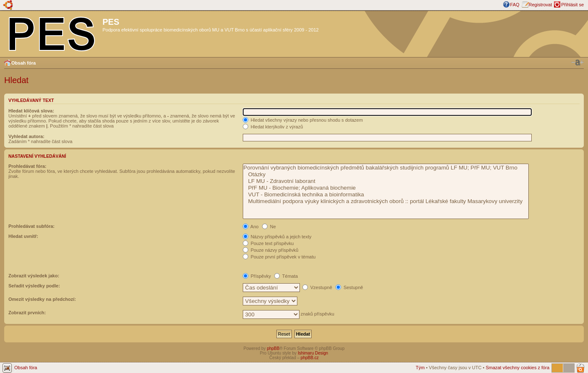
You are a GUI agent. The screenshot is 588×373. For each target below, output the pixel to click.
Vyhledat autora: (26, 136)
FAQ (515, 5)
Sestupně (349, 287)
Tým (420, 368)
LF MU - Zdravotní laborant (386, 181)
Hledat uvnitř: (23, 236)
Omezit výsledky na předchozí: (42, 299)
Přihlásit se (572, 5)
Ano (251, 227)
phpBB (273, 348)
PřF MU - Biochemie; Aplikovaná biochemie (386, 188)
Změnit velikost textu (577, 63)
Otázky (386, 175)
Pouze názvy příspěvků (271, 250)
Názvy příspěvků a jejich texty (277, 237)
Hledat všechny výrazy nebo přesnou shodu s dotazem (303, 120)
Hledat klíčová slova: (31, 111)
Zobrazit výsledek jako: (34, 276)
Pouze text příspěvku (268, 243)
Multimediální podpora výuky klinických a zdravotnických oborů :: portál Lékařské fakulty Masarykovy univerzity (386, 201)
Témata (286, 276)
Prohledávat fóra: (27, 166)
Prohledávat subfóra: (31, 226)
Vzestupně (317, 287)
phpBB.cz (310, 358)
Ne (269, 227)
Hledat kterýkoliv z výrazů (273, 127)
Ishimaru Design (313, 353)
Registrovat (541, 5)
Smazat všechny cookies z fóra (517, 368)
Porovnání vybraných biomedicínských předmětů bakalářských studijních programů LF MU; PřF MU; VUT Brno (386, 168)
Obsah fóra (24, 63)
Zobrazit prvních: (27, 313)
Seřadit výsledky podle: (34, 286)
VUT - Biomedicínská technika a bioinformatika (386, 195)
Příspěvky (257, 276)
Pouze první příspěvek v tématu (279, 257)
